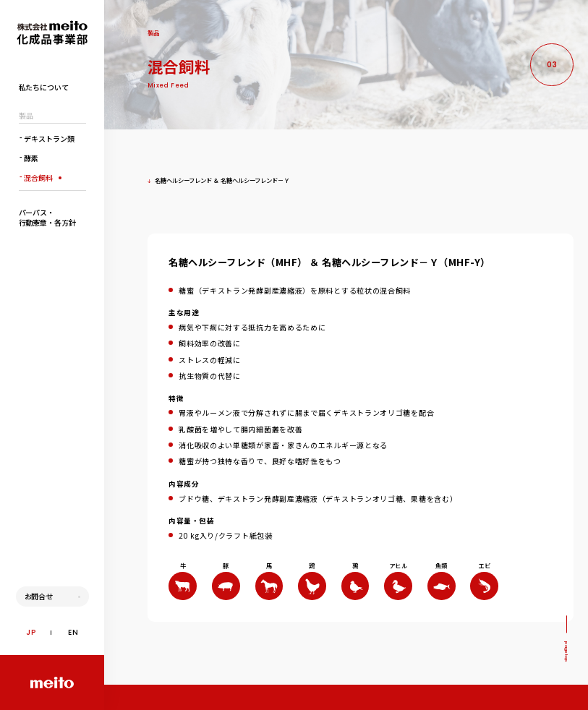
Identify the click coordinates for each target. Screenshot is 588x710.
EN (73, 632)
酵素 (29, 157)
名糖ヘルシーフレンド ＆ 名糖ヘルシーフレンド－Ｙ (219, 180)
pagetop (566, 651)
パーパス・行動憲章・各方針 (47, 218)
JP (31, 632)
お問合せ (39, 596)
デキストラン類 (47, 138)
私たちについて (44, 87)
